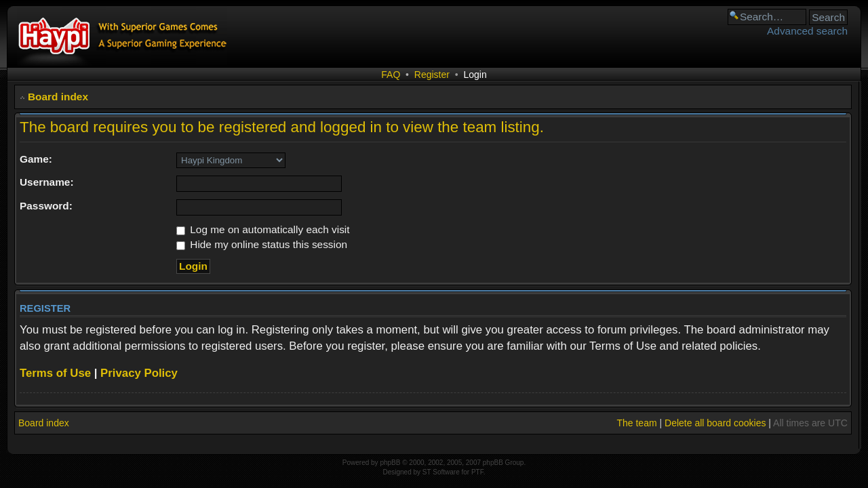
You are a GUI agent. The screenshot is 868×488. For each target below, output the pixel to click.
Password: (46, 206)
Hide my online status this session (262, 244)
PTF (477, 472)
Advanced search (807, 31)
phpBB (390, 463)
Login (475, 75)
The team (636, 423)
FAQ (391, 75)
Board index (58, 97)
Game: (36, 159)
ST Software (441, 472)
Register (432, 75)
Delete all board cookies (715, 423)
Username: (47, 182)
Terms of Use (55, 373)
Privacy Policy (139, 373)
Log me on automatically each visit (263, 229)
